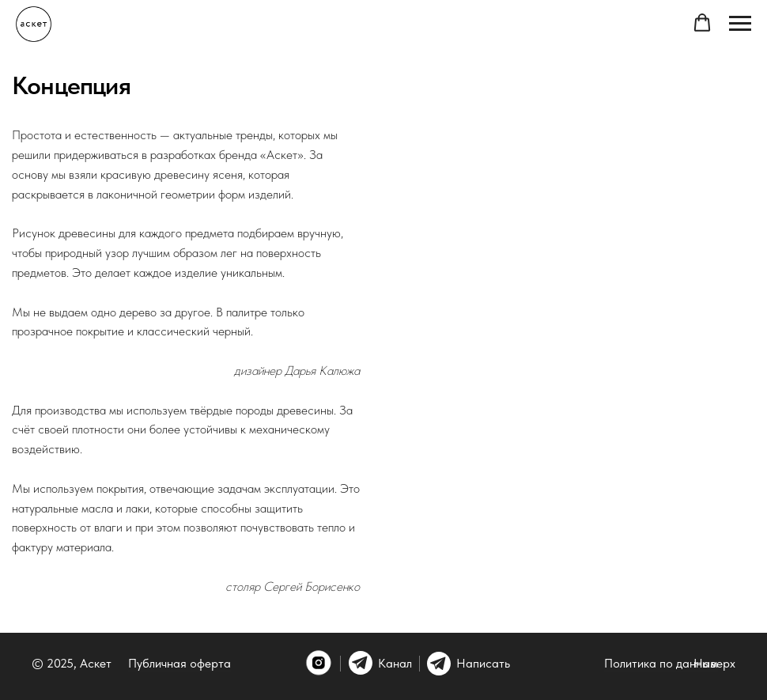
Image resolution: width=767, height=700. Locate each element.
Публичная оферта (179, 663)
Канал (395, 663)
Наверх (714, 663)
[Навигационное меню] (740, 24)
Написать (483, 663)
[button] (702, 23)
